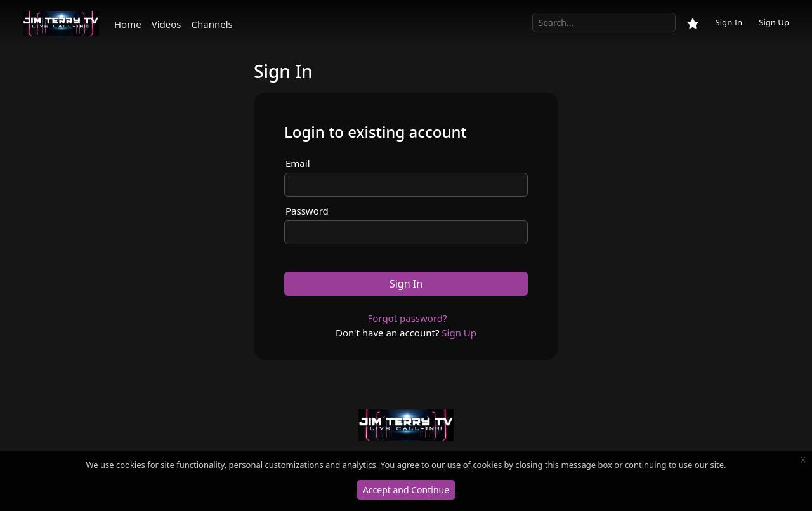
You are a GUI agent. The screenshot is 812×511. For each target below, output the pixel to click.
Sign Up (774, 22)
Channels (212, 24)
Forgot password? (407, 318)
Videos (167, 24)
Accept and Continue (406, 490)
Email (298, 163)
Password (307, 211)
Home (128, 24)
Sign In (729, 22)
